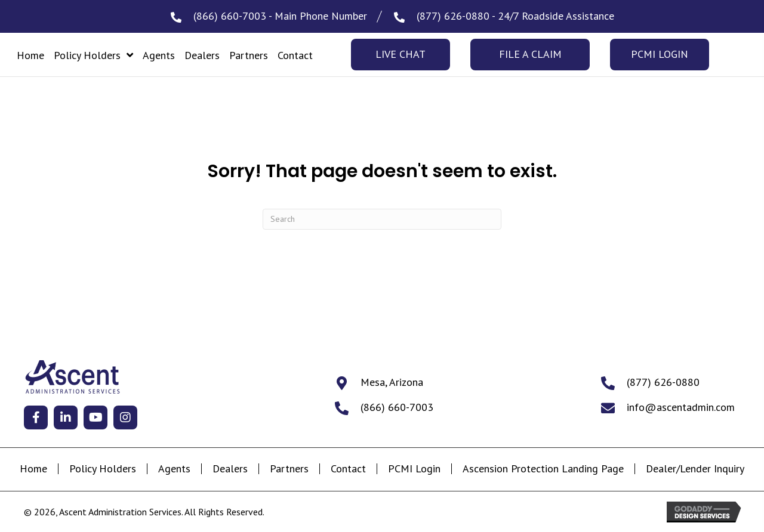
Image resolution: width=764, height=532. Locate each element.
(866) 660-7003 (230, 16)
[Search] (382, 219)
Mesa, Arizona (392, 382)
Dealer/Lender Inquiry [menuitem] (695, 469)
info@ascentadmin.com (681, 407)
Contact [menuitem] (348, 469)
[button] (36, 417)
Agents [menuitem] (174, 469)
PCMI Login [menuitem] (414, 469)
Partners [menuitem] (289, 469)
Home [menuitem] (33, 469)
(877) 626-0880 (453, 16)
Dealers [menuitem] (230, 469)
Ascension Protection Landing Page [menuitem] (543, 469)
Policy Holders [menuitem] (103, 469)
